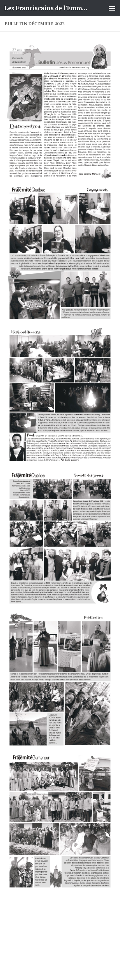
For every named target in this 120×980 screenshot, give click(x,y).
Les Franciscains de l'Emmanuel (47, 8)
